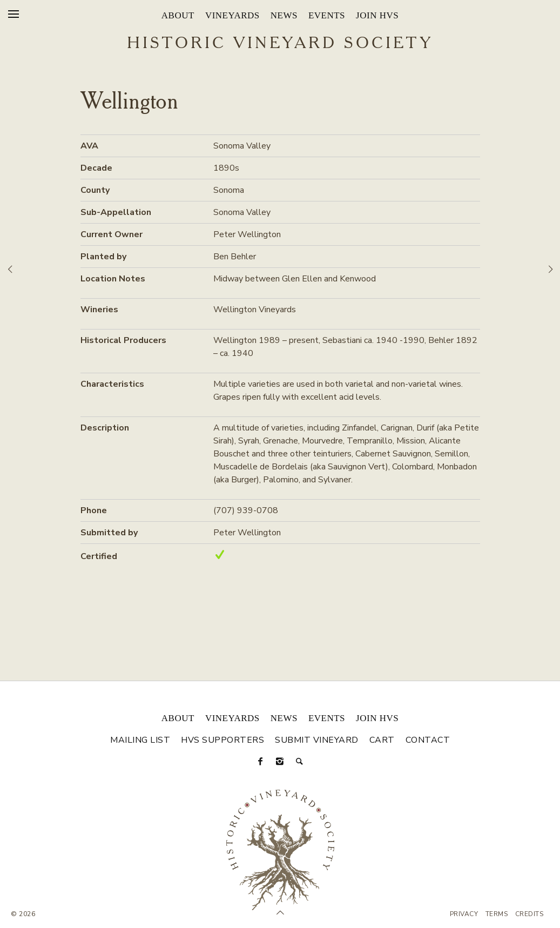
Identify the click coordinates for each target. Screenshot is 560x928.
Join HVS (377, 15)
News (284, 15)
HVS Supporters (222, 740)
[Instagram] (280, 762)
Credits (529, 914)
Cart (382, 740)
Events (327, 15)
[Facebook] (261, 762)
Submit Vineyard (317, 740)
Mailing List (140, 740)
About (178, 15)
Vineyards (232, 15)
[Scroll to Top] (280, 913)
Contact (428, 740)
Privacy (464, 914)
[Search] (300, 762)
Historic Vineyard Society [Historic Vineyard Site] (280, 44)
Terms (497, 914)
